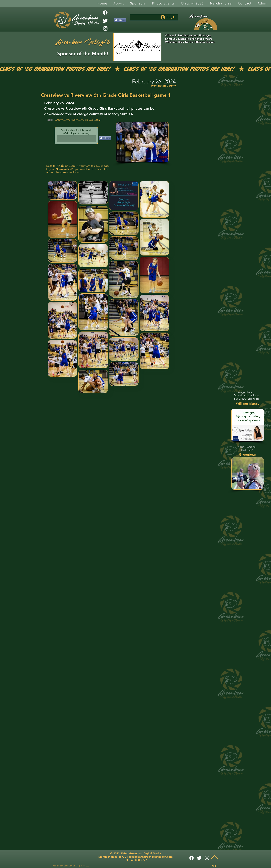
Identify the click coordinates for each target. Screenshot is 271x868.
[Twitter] (105, 21)
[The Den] (206, 24)
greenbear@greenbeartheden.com (151, 857)
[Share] (120, 20)
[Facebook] (105, 13)
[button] (119, 4)
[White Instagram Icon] (105, 28)
